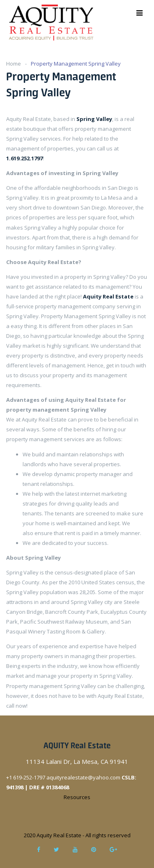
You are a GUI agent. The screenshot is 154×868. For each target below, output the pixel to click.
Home (14, 64)
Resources (77, 797)
